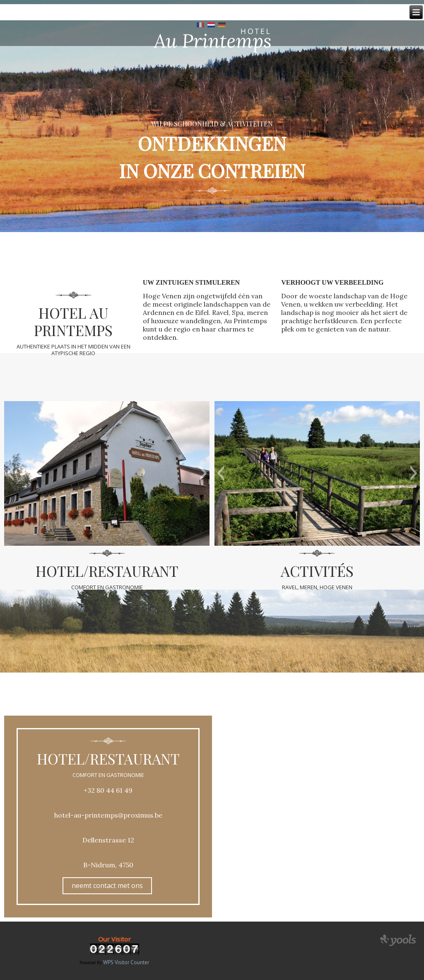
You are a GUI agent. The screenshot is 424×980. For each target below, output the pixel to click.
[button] (10, 473)
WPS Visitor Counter (126, 962)
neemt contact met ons (107, 886)
